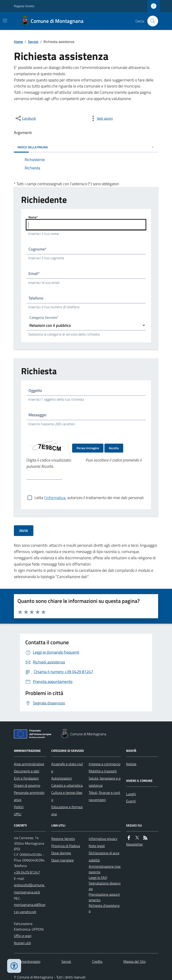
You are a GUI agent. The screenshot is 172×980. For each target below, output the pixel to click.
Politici (19, 807)
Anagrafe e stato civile (67, 767)
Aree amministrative (29, 764)
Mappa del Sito (134, 961)
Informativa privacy (103, 839)
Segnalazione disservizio (105, 886)
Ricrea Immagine (88, 448)
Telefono (36, 298)
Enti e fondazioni (26, 778)
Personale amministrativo (29, 796)
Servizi (33, 42)
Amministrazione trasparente (105, 869)
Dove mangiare (62, 860)
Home (18, 42)
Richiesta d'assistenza (104, 908)
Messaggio (38, 415)
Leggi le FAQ (98, 878)
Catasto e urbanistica (67, 785)
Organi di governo (27, 785)
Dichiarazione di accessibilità (104, 857)
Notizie (131, 764)
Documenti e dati (27, 771)
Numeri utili (22, 943)
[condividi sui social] (25, 118)
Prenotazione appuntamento (104, 897)
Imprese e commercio (104, 764)
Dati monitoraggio (27, 961)
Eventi (131, 801)
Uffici (18, 814)
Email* (34, 273)
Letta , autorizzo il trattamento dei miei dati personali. (89, 498)
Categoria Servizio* (44, 318)
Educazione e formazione (67, 810)
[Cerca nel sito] (151, 21)
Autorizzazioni (62, 778)
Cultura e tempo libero (67, 796)
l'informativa (55, 498)
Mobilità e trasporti (103, 771)
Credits (97, 961)
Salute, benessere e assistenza (105, 782)
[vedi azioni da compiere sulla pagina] (101, 118)
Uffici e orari (23, 936)
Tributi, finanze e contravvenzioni (104, 796)
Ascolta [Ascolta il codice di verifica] (114, 448)
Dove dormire (61, 853)
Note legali (97, 846)
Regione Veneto (24, 6)
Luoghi (131, 794)
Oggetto (35, 390)
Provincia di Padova (66, 846)
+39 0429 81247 (27, 872)
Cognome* (38, 249)
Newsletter (134, 844)
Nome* (33, 217)
